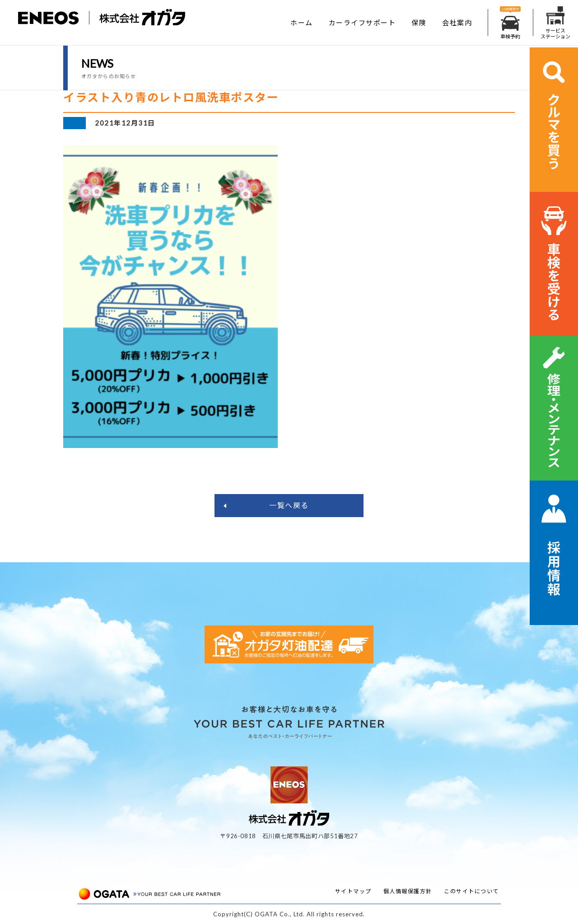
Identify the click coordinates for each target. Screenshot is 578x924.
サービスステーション (555, 23)
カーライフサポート (362, 23)
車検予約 (510, 23)
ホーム (302, 23)
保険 (419, 23)
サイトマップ (353, 891)
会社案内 (457, 23)
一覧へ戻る (289, 505)
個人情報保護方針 (408, 891)
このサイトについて (471, 891)
